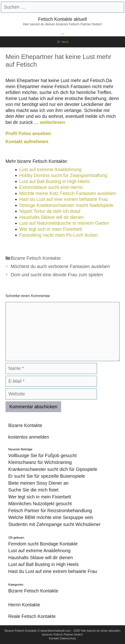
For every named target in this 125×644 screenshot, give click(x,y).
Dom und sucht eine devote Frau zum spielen (57, 275)
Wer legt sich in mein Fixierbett (40, 497)
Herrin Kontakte (24, 605)
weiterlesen (52, 122)
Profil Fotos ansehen (28, 133)
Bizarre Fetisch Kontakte (36, 258)
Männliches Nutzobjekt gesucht (40, 504)
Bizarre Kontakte (25, 425)
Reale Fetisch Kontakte (32, 616)
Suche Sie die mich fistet (33, 490)
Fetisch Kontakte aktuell (63, 19)
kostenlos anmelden (29, 437)
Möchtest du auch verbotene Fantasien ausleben (60, 266)
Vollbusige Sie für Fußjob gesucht (42, 455)
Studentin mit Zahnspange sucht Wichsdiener (54, 524)
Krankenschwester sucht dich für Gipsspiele (53, 469)
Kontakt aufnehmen (27, 142)
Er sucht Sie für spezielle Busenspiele (47, 476)
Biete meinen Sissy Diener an (38, 483)
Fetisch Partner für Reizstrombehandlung (50, 511)
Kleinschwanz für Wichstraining (40, 462)
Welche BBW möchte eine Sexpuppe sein (51, 517)
